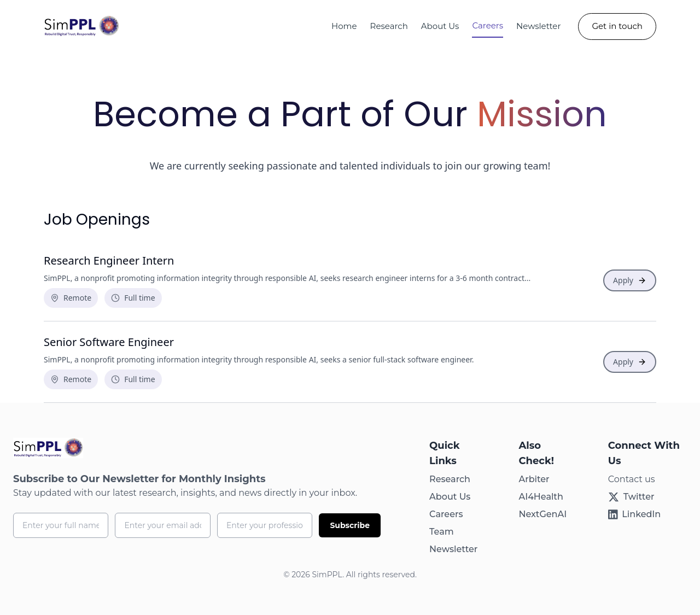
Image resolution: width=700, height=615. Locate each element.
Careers (488, 25)
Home (344, 26)
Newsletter (538, 26)
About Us (450, 497)
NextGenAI (542, 514)
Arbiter (534, 479)
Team (442, 532)
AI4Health (541, 497)
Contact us (632, 479)
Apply (630, 280)
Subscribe (350, 525)
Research (389, 26)
